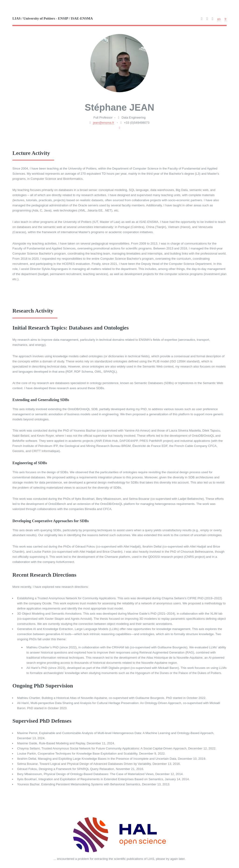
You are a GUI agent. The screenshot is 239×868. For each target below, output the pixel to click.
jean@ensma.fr (104, 123)
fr (226, 19)
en (219, 19)
